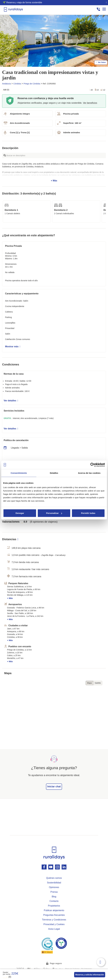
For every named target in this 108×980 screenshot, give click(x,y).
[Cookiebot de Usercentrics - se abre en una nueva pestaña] (92, 465)
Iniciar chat (54, 787)
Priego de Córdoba (32, 84)
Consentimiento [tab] (19, 473)
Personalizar (54, 513)
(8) (7, 977)
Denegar (20, 513)
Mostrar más (13, 346)
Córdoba (17, 84)
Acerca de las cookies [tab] (89, 473)
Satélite (98, 683)
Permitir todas (88, 513)
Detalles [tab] (54, 473)
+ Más (54, 172)
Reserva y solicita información (90, 975)
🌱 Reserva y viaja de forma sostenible (22, 2)
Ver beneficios (90, 103)
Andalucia (6, 84)
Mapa (89, 683)
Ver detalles (11, 401)
